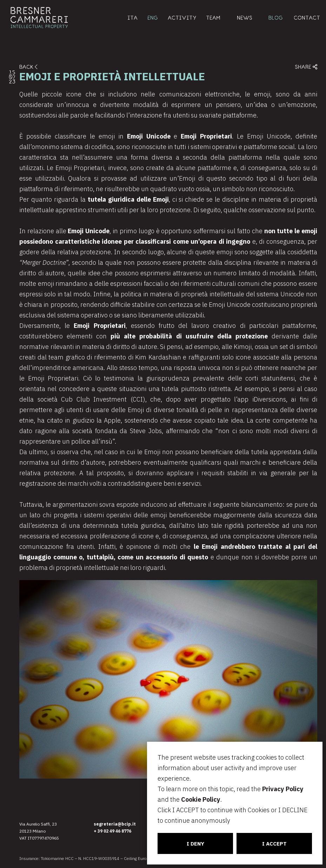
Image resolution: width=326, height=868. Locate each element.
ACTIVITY (182, 18)
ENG (153, 18)
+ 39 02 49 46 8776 (112, 831)
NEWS (245, 18)
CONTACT (307, 18)
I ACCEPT (274, 844)
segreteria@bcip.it (115, 824)
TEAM (213, 18)
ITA (132, 18)
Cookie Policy (201, 799)
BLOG (276, 18)
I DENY (195, 844)
